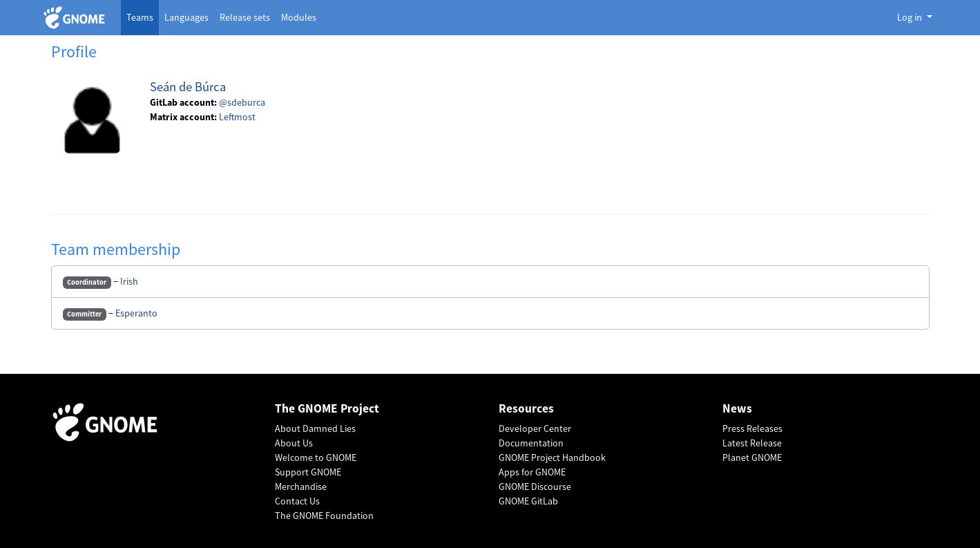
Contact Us (297, 501)
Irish (129, 281)
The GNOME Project (327, 409)
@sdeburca (242, 102)
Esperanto (136, 313)
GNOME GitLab (528, 501)
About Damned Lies (315, 428)
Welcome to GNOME (316, 457)
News (737, 409)
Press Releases (752, 428)
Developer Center (535, 428)
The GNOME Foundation (324, 516)
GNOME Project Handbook (552, 457)
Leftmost (237, 117)
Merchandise (301, 486)
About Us (294, 443)
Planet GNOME (752, 457)
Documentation (531, 443)
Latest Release (752, 443)
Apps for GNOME (532, 472)
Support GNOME (308, 472)
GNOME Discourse (535, 486)
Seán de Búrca (188, 87)
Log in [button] (911, 17)
